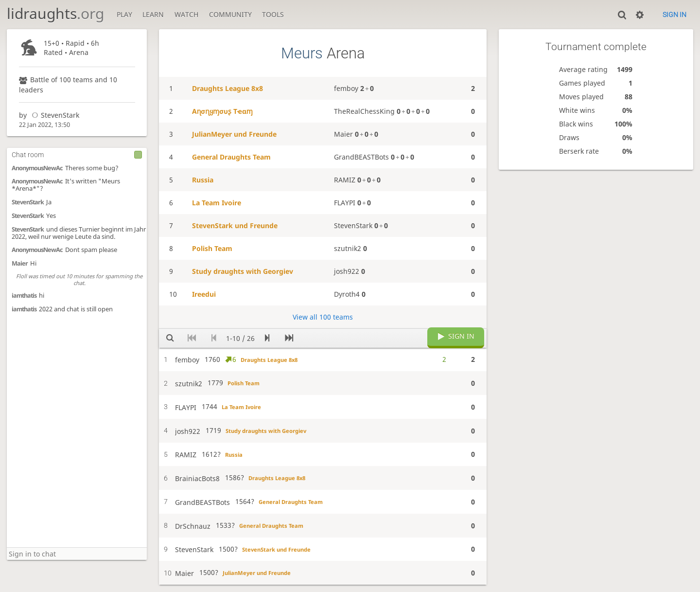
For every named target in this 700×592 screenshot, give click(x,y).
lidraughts (55, 13)
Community (230, 14)
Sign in (674, 15)
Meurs (302, 53)
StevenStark (54, 115)
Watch (186, 14)
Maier (20, 263)
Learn (153, 14)
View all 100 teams (323, 317)
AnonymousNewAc (37, 168)
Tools (273, 14)
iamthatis (24, 296)
